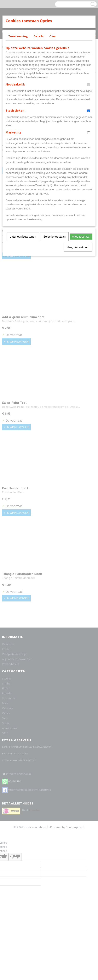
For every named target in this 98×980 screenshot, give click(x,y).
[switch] (89, 85)
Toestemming (18, 36)
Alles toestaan (81, 237)
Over (53, 36)
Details (39, 36)
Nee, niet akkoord (78, 247)
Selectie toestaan (54, 237)
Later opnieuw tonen (23, 237)
